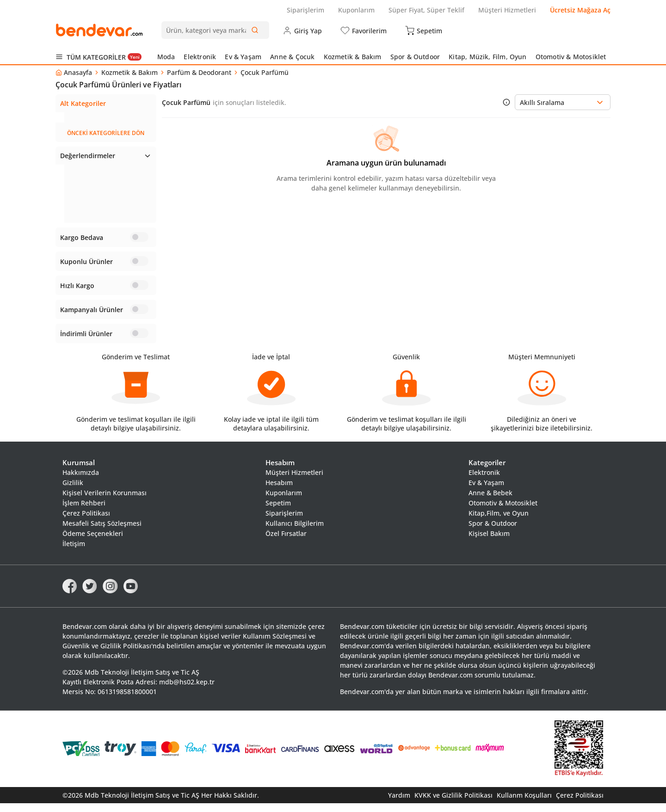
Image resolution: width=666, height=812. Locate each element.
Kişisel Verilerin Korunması (105, 501)
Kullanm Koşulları (524, 804)
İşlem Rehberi (84, 512)
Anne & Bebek (490, 501)
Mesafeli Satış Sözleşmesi (102, 532)
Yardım (399, 804)
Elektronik (200, 57)
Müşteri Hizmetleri (507, 10)
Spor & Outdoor (415, 57)
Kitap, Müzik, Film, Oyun (487, 57)
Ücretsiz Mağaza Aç (580, 10)
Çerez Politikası (86, 522)
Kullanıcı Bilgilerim (295, 532)
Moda (166, 57)
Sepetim (278, 512)
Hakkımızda (81, 481)
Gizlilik (73, 491)
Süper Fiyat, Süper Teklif (426, 10)
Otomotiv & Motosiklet (571, 57)
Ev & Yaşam (243, 57)
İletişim (74, 552)
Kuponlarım (356, 10)
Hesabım (279, 491)
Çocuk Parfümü (84, 117)
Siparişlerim (305, 10)
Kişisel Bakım (489, 542)
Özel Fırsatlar (286, 542)
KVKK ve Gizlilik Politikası (453, 804)
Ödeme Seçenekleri (93, 542)
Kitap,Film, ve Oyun (499, 522)
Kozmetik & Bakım (353, 57)
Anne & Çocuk (292, 57)
